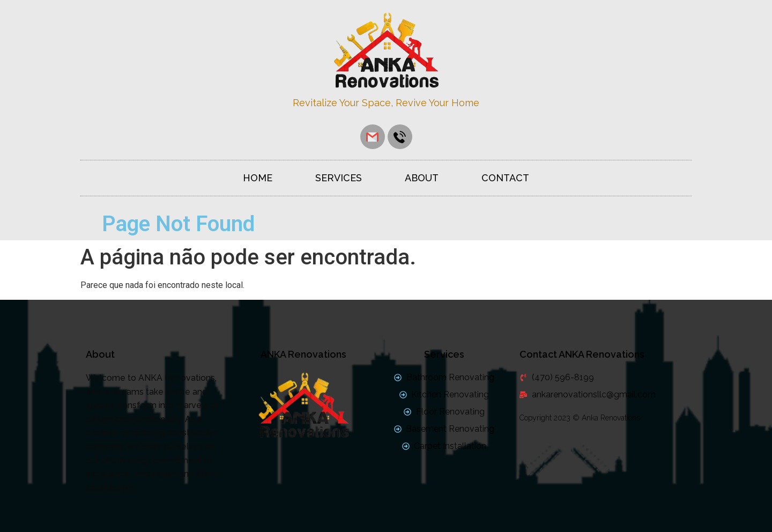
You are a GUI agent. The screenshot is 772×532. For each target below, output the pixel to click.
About (422, 178)
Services (339, 178)
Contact (505, 178)
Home (258, 178)
